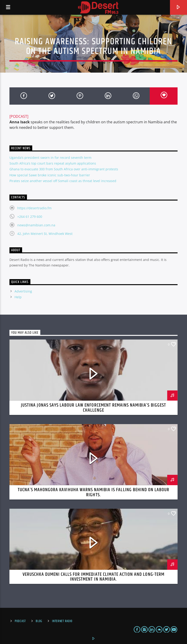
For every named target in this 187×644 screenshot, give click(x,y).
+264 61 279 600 (30, 217)
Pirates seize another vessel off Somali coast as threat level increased (63, 181)
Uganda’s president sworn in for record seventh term (50, 158)
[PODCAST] (19, 116)
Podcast (20, 621)
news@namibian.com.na (36, 225)
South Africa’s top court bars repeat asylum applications (53, 163)
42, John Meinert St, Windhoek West (45, 234)
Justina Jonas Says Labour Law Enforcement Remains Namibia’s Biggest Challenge (93, 408)
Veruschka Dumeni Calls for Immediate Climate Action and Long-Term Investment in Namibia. (93, 577)
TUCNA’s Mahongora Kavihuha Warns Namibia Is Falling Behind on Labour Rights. (94, 492)
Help (18, 297)
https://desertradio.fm (34, 208)
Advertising (23, 291)
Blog (39, 621)
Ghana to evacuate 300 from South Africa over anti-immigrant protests (64, 169)
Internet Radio (62, 621)
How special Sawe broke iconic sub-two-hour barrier (50, 175)
